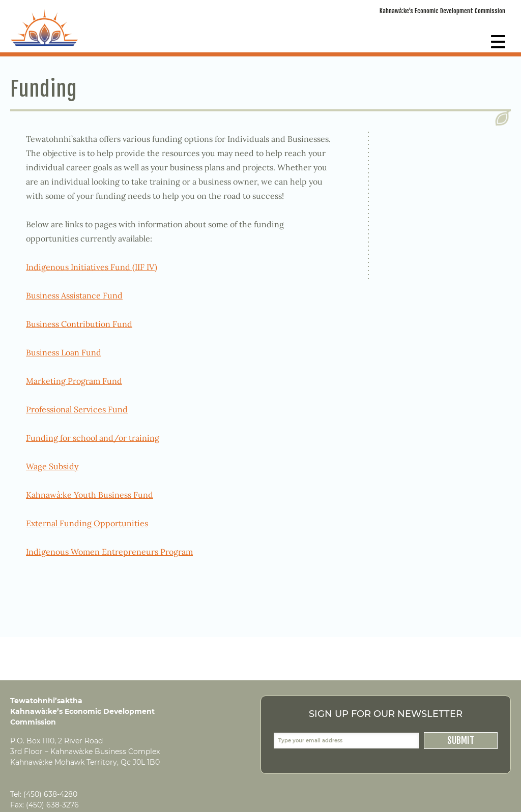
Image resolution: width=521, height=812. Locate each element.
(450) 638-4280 (50, 794)
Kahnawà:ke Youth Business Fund (90, 495)
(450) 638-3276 (52, 805)
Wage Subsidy (52, 466)
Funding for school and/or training (93, 438)
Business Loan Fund (64, 352)
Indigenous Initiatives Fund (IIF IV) (92, 267)
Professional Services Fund (77, 409)
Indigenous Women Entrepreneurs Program (109, 552)
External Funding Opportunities (87, 523)
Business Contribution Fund (79, 324)
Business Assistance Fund (74, 295)
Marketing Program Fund (74, 381)
